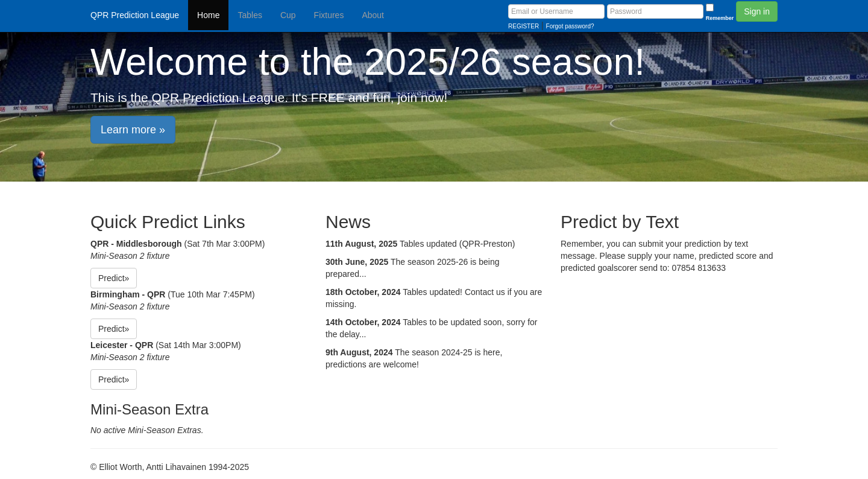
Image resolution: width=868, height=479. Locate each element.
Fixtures (329, 15)
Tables (250, 15)
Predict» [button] (114, 278)
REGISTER (524, 26)
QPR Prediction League (135, 15)
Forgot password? (570, 26)
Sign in (757, 11)
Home (208, 15)
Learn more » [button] (133, 130)
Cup (288, 15)
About (373, 15)
